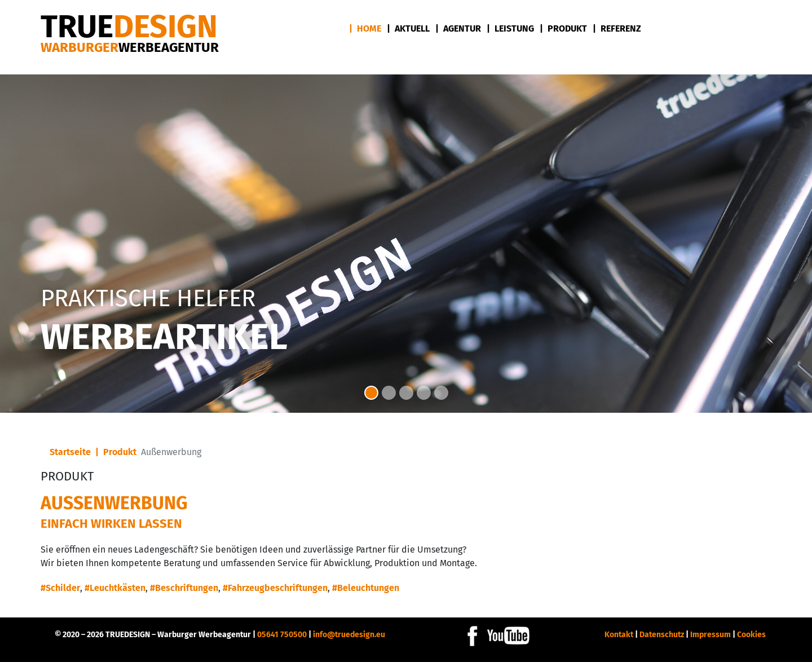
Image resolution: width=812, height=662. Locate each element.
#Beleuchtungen (366, 588)
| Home (365, 28)
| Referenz (617, 28)
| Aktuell (408, 28)
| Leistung (510, 28)
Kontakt (619, 635)
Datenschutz (662, 635)
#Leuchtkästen (115, 588)
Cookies (751, 635)
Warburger (130, 47)
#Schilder (60, 588)
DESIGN (129, 27)
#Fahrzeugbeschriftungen (275, 588)
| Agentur (458, 28)
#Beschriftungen (184, 588)
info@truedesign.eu (349, 635)
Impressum (710, 635)
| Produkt (563, 28)
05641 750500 (282, 635)
